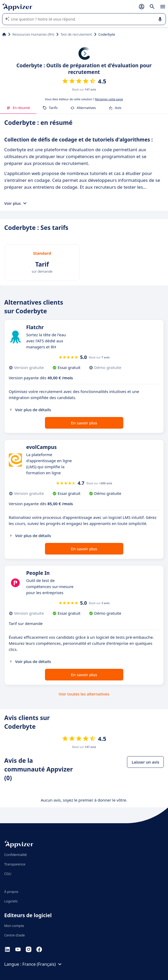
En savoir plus (84, 423)
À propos (11, 892)
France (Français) (43, 964)
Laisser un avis (145, 762)
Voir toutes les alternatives (84, 694)
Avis (115, 108)
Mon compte (14, 926)
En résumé (18, 108)
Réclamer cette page (109, 99)
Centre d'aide (15, 935)
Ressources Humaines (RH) (33, 34)
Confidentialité (15, 855)
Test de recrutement (76, 34)
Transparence (15, 864)
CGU (8, 874)
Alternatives (83, 108)
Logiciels (11, 901)
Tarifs (50, 108)
